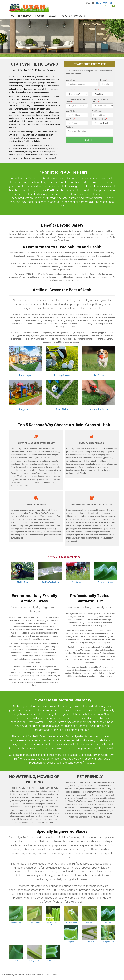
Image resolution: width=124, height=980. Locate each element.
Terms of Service (43, 975)
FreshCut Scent (78, 582)
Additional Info (71, 127)
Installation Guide (99, 409)
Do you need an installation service (76, 101)
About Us (67, 16)
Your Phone (70, 119)
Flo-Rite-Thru (22, 582)
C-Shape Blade (16, 923)
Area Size (95, 90)
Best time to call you (99, 119)
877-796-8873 (106, 3)
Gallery (54, 16)
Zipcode (104, 80)
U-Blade (16, 961)
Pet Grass (99, 375)
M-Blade (108, 923)
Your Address (71, 80)
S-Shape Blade (71, 942)
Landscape (25, 375)
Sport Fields (62, 409)
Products (40, 16)
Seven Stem (90, 942)
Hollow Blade (90, 923)
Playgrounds (25, 409)
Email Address (97, 111)
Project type (71, 90)
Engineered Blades (106, 582)
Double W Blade (71, 923)
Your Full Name (72, 111)
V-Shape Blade (34, 961)
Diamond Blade (34, 923)
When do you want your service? (100, 101)
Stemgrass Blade (108, 942)
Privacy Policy (31, 975)
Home (13, 16)
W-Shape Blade (53, 961)
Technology (25, 16)
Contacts (79, 16)
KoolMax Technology (50, 582)
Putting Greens (62, 375)
